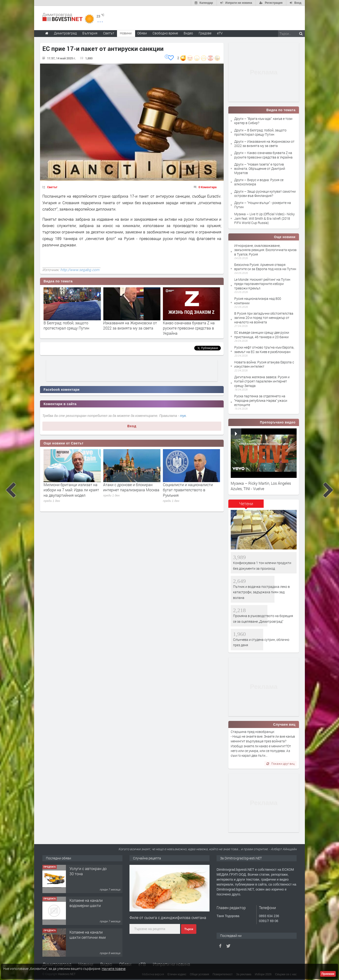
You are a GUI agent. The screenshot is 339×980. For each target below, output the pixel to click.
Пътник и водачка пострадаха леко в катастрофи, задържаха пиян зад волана (261, 592)
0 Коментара (208, 187)
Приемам (328, 974)
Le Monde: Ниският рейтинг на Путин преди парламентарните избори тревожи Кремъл (262, 284)
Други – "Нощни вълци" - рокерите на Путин (263, 205)
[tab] (246, 505)
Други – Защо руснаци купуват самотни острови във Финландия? (265, 193)
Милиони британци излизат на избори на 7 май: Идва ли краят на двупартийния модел (125, 490)
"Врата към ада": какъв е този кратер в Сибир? (64, 325)
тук (183, 416)
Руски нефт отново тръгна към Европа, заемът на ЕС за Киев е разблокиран (264, 349)
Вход (132, 426)
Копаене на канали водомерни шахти (86, 903)
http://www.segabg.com (80, 270)
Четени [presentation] (246, 504)
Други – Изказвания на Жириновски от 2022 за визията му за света (264, 144)
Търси (189, 929)
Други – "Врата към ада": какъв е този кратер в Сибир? (263, 121)
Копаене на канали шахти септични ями (88, 935)
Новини (126, 33)
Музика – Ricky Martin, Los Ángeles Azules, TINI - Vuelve (261, 486)
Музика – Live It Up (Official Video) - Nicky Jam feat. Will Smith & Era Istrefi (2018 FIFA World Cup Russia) (264, 218)
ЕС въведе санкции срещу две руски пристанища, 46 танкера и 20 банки (262, 335)
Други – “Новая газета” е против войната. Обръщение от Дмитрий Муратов (260, 169)
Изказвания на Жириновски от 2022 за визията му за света (184, 325)
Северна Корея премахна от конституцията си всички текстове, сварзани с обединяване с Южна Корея (63, 492)
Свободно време (165, 33)
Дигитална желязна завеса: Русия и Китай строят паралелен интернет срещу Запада (262, 381)
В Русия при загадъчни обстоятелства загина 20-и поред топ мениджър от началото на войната (264, 318)
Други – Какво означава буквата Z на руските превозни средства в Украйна (263, 155)
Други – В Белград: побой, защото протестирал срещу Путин (260, 132)
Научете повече (114, 969)
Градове (205, 33)
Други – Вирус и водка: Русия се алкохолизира (259, 182)
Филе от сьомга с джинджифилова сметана (168, 917)
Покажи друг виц (280, 764)
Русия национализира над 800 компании (258, 301)
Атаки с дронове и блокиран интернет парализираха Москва (186, 487)
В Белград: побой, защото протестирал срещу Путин (121, 325)
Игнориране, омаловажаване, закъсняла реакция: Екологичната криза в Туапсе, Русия (265, 250)
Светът (52, 187)
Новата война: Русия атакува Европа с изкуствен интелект (264, 364)
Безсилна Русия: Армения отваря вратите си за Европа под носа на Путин (265, 267)
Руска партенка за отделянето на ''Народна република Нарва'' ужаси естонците (261, 400)
